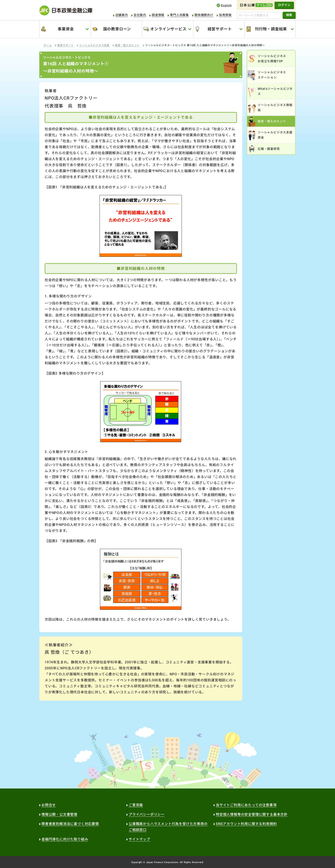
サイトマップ (139, 839)
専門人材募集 (179, 15)
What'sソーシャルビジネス (275, 91)
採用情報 (225, 15)
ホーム (48, 45)
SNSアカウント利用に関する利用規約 (246, 824)
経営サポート (220, 29)
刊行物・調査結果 (271, 29)
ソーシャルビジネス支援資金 (275, 135)
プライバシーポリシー (147, 814)
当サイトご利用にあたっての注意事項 (246, 805)
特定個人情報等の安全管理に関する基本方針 (252, 814)
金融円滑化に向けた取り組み (65, 839)
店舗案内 (122, 15)
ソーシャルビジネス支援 (94, 45)
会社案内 (140, 15)
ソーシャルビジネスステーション (272, 75)
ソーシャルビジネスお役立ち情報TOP (272, 59)
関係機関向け (204, 15)
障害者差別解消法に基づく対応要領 (70, 824)
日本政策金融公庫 (66, 10)
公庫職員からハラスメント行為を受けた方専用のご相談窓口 (168, 827)
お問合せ (49, 805)
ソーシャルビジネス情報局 (275, 108)
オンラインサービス (168, 29)
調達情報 (158, 15)
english (224, 5)
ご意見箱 (136, 805)
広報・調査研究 (269, 149)
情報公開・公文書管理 (59, 814)
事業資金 (66, 29)
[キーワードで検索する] (259, 15)
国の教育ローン (117, 29)
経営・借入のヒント (127, 45)
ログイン (284, 5)
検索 (289, 15)
